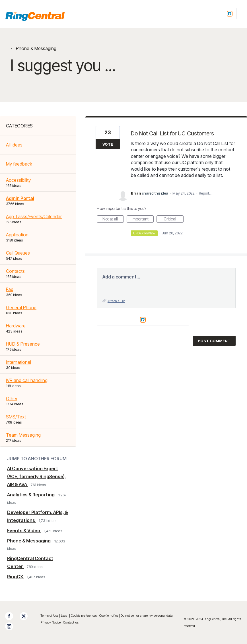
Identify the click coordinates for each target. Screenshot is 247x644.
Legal (65, 616)
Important (143, 220)
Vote (108, 144)
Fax (10, 289)
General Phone (21, 307)
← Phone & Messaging (33, 48)
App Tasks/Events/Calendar (34, 216)
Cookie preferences (84, 616)
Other (12, 399)
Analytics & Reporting (31, 495)
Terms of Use (49, 616)
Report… (206, 193)
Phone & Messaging (29, 541)
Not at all (113, 220)
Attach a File (116, 301)
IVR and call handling (27, 380)
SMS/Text (16, 417)
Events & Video (24, 531)
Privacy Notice (51, 622)
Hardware (16, 326)
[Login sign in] (230, 14)
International (18, 362)
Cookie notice (109, 616)
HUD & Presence (23, 344)
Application (17, 235)
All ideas (14, 145)
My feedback (19, 164)
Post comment (214, 341)
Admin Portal (20, 198)
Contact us (71, 622)
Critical (174, 220)
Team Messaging (23, 435)
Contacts (15, 271)
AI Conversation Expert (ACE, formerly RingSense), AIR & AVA (37, 476)
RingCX (16, 577)
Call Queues (18, 253)
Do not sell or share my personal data (147, 616)
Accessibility (18, 180)
